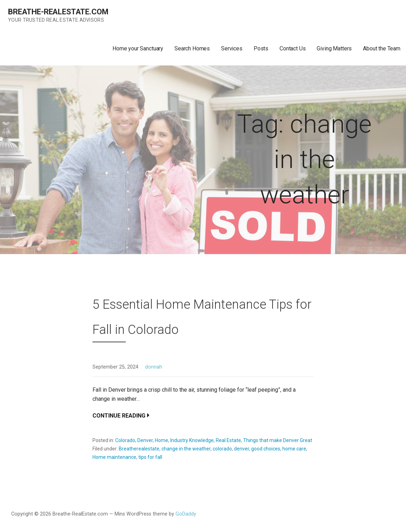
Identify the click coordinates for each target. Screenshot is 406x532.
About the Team (382, 48)
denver (242, 449)
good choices (266, 449)
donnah (154, 367)
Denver (145, 440)
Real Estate (228, 440)
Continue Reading (119, 416)
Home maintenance (114, 457)
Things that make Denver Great (278, 440)
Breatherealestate (139, 449)
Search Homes (192, 48)
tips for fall (150, 457)
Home (161, 440)
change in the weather (186, 449)
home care (294, 449)
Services (232, 48)
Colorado (125, 440)
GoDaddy (186, 514)
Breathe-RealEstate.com (58, 12)
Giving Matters (334, 48)
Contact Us (293, 48)
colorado (222, 449)
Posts (261, 48)
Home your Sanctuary (138, 48)
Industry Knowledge (192, 440)
